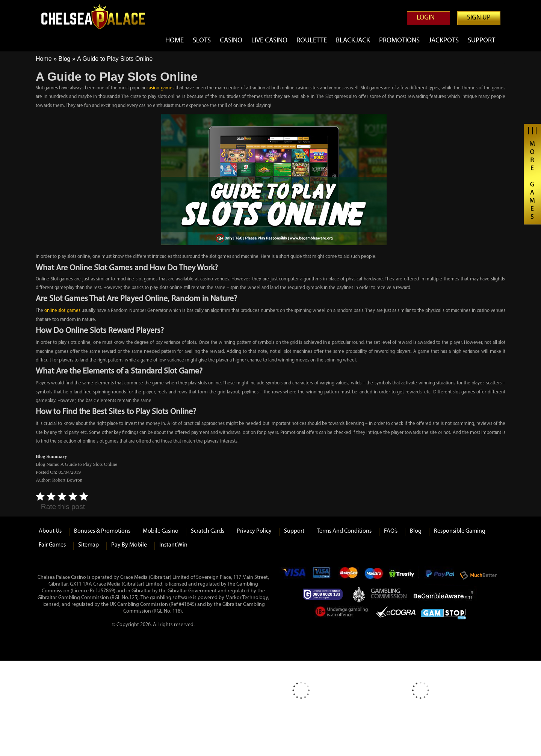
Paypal (439, 575)
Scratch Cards (208, 531)
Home (170, 41)
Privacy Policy (254, 531)
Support (481, 41)
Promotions (399, 41)
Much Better (478, 575)
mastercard (348, 575)
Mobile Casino (161, 531)
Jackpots (444, 41)
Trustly (404, 575)
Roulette (310, 41)
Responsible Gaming (460, 531)
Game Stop (443, 613)
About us (50, 531)
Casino (227, 41)
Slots (197, 41)
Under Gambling (342, 613)
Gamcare (325, 594)
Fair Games (52, 545)
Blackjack (351, 41)
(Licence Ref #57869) (93, 591)
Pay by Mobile (129, 545)
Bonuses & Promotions (102, 531)
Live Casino (267, 41)
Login (426, 18)
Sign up (479, 18)
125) (134, 598)
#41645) (187, 605)
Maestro (374, 575)
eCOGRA (396, 613)
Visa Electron (322, 575)
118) (177, 611)
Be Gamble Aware (445, 594)
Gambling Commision (389, 594)
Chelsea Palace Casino (98, 17)
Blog (64, 59)
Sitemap (88, 545)
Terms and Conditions (344, 531)
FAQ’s (391, 531)
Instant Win (173, 545)
